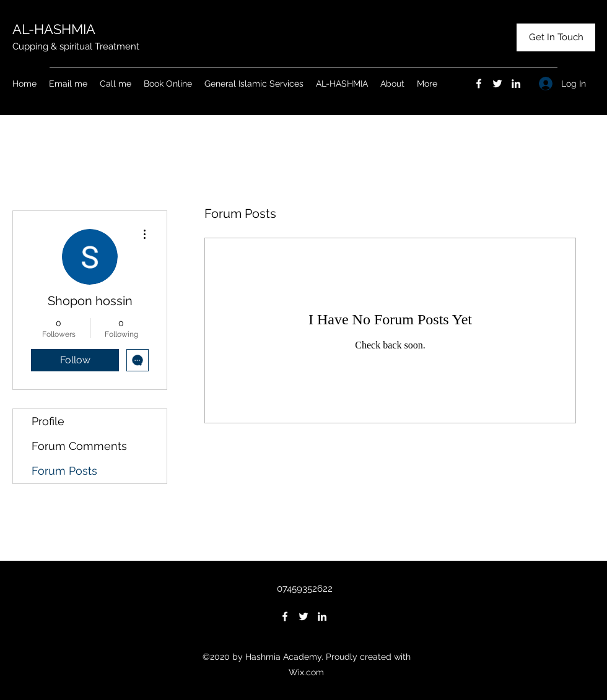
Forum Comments (79, 446)
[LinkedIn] (516, 84)
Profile (48, 421)
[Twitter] (497, 84)
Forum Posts (64, 471)
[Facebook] (479, 84)
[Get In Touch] (556, 37)
